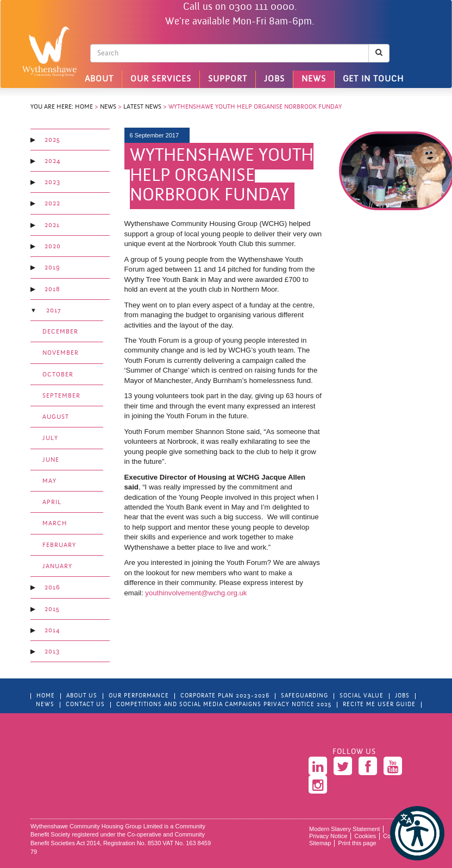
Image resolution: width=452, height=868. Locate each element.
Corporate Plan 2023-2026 (225, 696)
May (49, 481)
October (58, 375)
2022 (52, 204)
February (59, 545)
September (61, 396)
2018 (52, 290)
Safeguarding (305, 696)
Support (228, 79)
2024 (52, 161)
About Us (82, 696)
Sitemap (320, 843)
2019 (52, 268)
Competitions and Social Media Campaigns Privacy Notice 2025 (224, 705)
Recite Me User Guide (379, 705)
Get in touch (373, 79)
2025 (52, 140)
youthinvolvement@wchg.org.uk (196, 593)
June (51, 460)
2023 (52, 183)
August (56, 417)
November (61, 353)
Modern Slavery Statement (344, 829)
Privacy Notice (328, 836)
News (314, 79)
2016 (52, 588)
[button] (417, 833)
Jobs (274, 79)
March (55, 524)
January (57, 567)
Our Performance (139, 696)
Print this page (357, 843)
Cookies (365, 836)
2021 (52, 225)
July (50, 438)
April (52, 502)
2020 (53, 247)
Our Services (161, 79)
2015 (52, 609)
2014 (52, 631)
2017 (54, 311)
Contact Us (85, 705)
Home (84, 107)
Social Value (362, 696)
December (60, 332)
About (99, 79)
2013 (52, 652)
